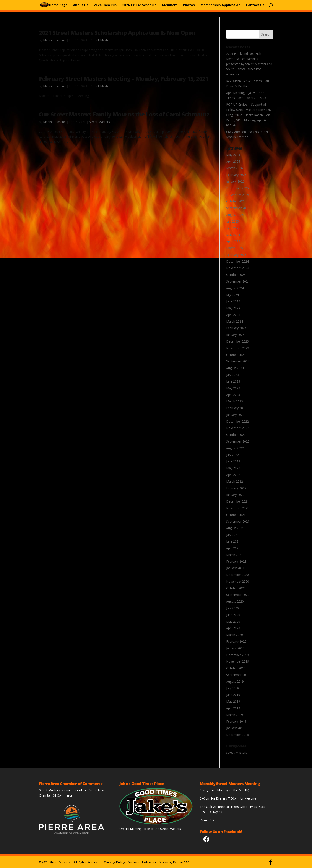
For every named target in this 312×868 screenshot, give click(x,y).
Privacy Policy (114, 862)
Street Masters (101, 40)
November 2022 (238, 428)
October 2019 (236, 668)
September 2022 (238, 441)
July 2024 (232, 295)
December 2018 (237, 735)
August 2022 (235, 448)
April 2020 (233, 628)
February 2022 (236, 488)
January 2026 (235, 181)
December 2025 (237, 188)
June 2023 (233, 381)
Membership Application (220, 5)
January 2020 (235, 648)
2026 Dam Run (105, 5)
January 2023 (235, 415)
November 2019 (238, 661)
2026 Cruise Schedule (139, 5)
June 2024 (233, 301)
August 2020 (235, 601)
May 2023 (233, 388)
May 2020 (233, 622)
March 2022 (235, 481)
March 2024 (235, 321)
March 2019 (235, 715)
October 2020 (236, 588)
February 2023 (236, 408)
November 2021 (238, 508)
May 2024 (233, 308)
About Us (81, 5)
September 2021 (238, 521)
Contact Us (255, 5)
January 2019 (235, 728)
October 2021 (236, 515)
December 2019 (237, 655)
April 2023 (233, 395)
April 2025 (233, 241)
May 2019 (233, 701)
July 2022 (232, 455)
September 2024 (238, 281)
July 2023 (232, 375)
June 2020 (233, 615)
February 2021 (236, 561)
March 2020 (235, 635)
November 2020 (238, 581)
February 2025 (236, 255)
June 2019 (233, 695)
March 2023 (235, 401)
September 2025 (238, 208)
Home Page (58, 5)
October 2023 (236, 355)
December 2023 (237, 341)
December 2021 (237, 501)
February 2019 (236, 721)
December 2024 (237, 261)
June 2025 (233, 228)
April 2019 (233, 708)
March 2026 (235, 168)
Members (170, 5)
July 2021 (232, 535)
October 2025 (236, 201)
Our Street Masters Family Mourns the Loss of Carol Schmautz (124, 114)
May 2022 (233, 468)
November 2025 (238, 195)
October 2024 (236, 275)
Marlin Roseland (54, 40)
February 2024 (236, 328)
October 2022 (236, 435)
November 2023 (238, 348)
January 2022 (235, 495)
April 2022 (233, 475)
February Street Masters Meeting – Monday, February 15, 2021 (124, 79)
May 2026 (233, 155)
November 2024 (238, 268)
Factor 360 (181, 862)
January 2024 (235, 335)
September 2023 (238, 361)
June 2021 (233, 541)
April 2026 (233, 161)
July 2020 (232, 608)
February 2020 (236, 641)
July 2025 (232, 221)
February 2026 (236, 175)
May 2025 (233, 235)
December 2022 (237, 421)
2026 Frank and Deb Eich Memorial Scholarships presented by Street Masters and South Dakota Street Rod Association (249, 64)
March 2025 (235, 248)
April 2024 (233, 315)
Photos (189, 5)
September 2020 (238, 595)
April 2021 (233, 548)
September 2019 (238, 675)
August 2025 (235, 215)
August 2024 (235, 288)
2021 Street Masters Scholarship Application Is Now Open (117, 33)
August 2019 (235, 681)
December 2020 (237, 575)
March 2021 (235, 555)
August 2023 (235, 368)
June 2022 (233, 461)
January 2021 (235, 568)
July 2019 (232, 688)
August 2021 (235, 528)
